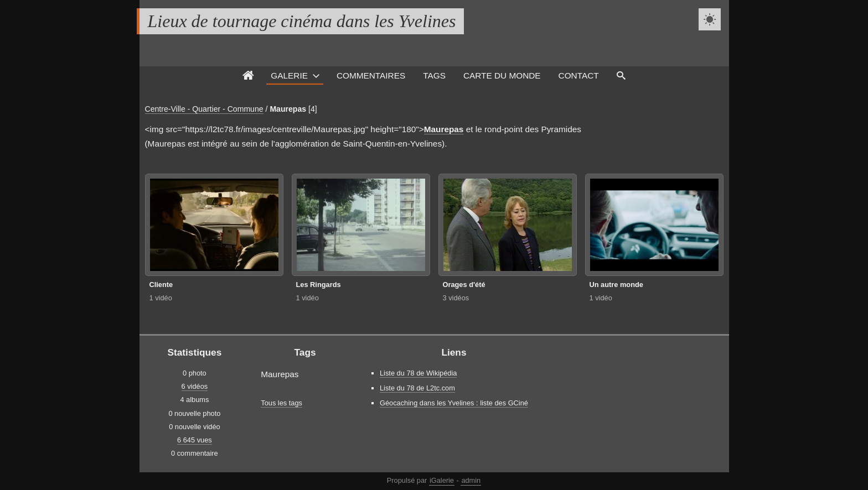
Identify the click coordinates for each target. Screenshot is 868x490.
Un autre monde (616, 285)
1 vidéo (161, 298)
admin (471, 480)
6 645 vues (195, 440)
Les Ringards (319, 285)
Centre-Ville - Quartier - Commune (204, 109)
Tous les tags (281, 403)
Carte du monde (502, 75)
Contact (579, 75)
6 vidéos (195, 386)
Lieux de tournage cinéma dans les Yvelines (302, 21)
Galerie (289, 75)
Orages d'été (464, 285)
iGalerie (442, 480)
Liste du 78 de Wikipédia (418, 373)
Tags (434, 75)
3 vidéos (456, 298)
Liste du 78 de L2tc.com (417, 388)
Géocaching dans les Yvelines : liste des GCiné (454, 403)
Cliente (161, 285)
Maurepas (288, 109)
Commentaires (371, 75)
